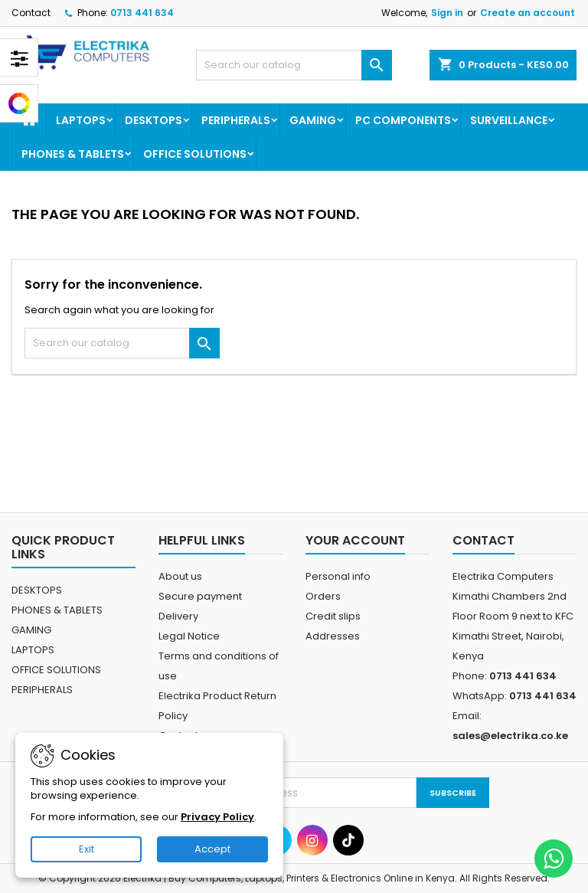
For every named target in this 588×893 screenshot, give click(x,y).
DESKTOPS (154, 120)
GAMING (313, 120)
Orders (323, 596)
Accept (212, 849)
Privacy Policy (217, 817)
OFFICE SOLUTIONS (195, 154)
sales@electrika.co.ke (510, 736)
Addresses (333, 636)
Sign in (447, 13)
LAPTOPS (81, 120)
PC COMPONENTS (403, 120)
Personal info (338, 576)
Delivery (178, 616)
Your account (355, 540)
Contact (31, 13)
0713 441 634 (142, 13)
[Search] (294, 65)
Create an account (528, 13)
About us (180, 576)
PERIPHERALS (236, 120)
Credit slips (333, 616)
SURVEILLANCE (509, 120)
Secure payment (200, 596)
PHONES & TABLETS (73, 154)
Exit (87, 849)
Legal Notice (189, 636)
